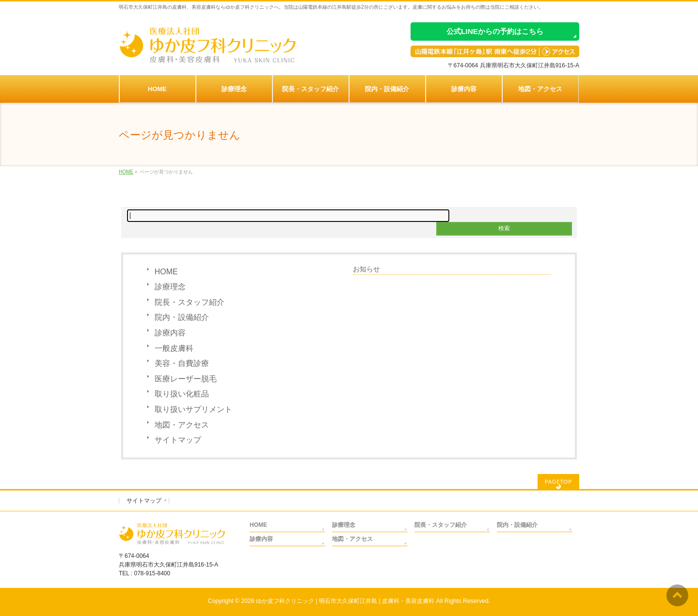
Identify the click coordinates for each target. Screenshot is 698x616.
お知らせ (366, 269)
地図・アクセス (182, 425)
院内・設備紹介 (182, 317)
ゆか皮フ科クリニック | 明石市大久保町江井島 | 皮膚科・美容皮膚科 (345, 601)
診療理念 (170, 287)
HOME (166, 272)
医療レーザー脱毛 (186, 379)
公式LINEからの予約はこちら (495, 31)
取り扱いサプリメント (193, 409)
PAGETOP (558, 482)
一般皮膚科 (174, 348)
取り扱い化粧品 (182, 394)
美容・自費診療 (182, 363)
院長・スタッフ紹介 (190, 302)
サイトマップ (178, 440)
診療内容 (170, 333)
